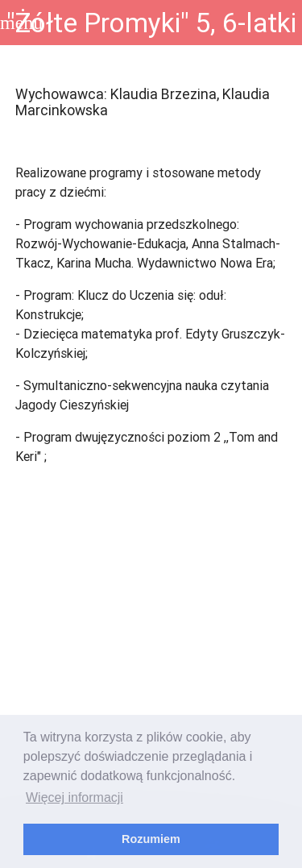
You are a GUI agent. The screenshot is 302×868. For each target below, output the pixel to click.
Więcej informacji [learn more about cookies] (74, 797)
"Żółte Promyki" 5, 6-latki (151, 23)
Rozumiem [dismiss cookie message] (151, 839)
